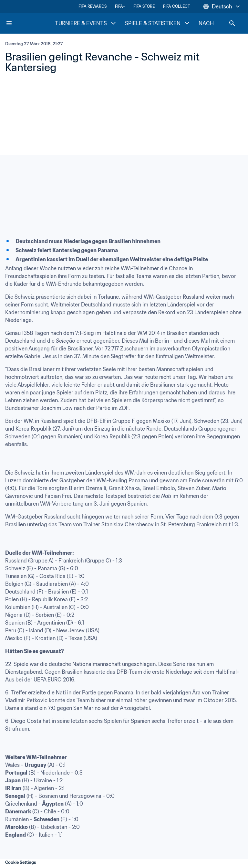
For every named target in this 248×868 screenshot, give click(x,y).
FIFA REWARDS (93, 6)
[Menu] (9, 23)
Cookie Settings (21, 862)
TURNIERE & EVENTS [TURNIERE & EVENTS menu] (86, 23)
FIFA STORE (144, 6)
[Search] (232, 23)
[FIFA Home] (30, 23)
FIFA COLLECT (177, 6)
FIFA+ (120, 6)
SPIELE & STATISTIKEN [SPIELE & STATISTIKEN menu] (158, 23)
